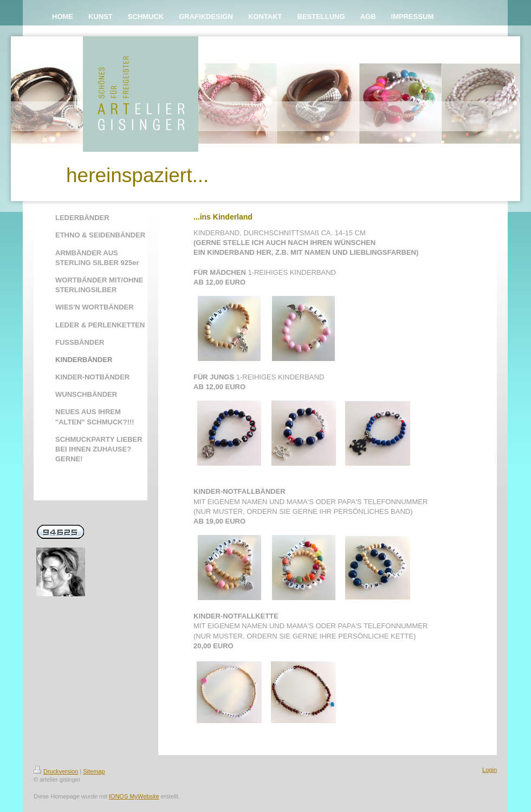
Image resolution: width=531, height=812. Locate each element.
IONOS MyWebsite (134, 796)
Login (490, 770)
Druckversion (56, 771)
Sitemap (94, 771)
